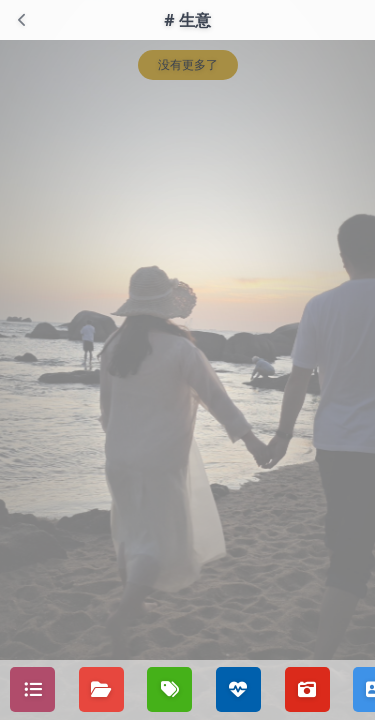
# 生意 (187, 20)
